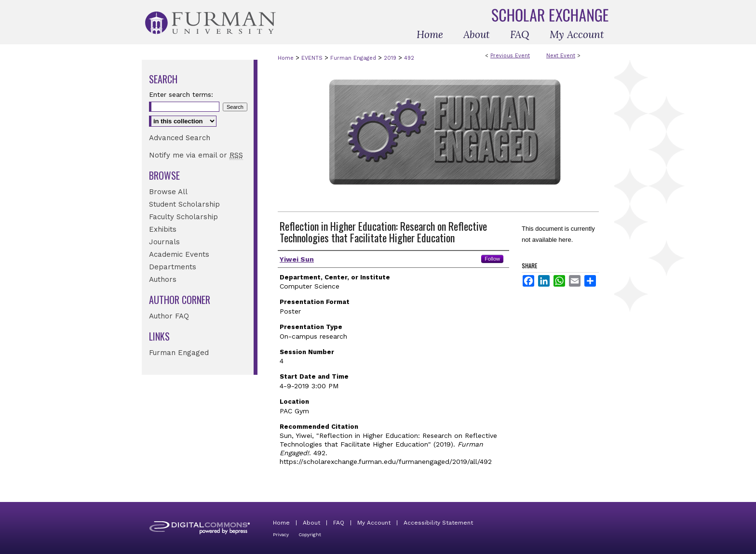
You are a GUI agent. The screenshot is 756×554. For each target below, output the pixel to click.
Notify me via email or (196, 155)
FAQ (339, 523)
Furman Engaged (354, 58)
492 (409, 58)
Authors (163, 279)
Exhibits (163, 229)
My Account (374, 523)
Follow (492, 259)
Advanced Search (180, 138)
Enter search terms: (181, 94)
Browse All (168, 192)
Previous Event (510, 56)
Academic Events (179, 254)
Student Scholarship (184, 204)
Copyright (310, 534)
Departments (173, 267)
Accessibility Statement (438, 523)
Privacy (281, 534)
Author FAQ (169, 316)
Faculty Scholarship (183, 217)
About (311, 523)
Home (286, 58)
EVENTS (313, 58)
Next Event (561, 56)
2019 (391, 58)
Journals (164, 242)
